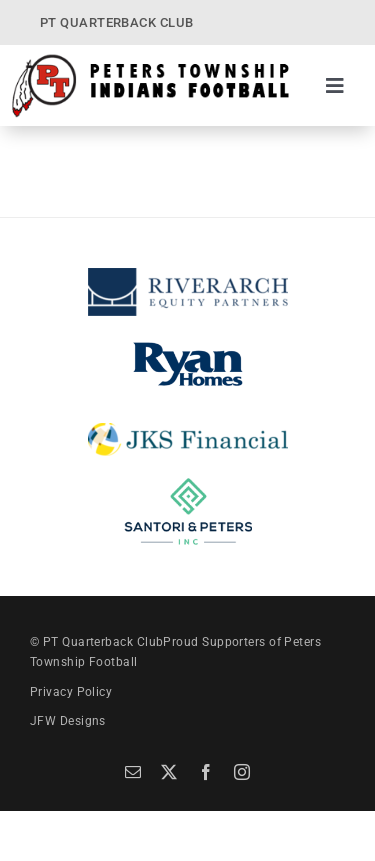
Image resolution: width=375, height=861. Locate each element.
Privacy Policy (71, 692)
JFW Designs (68, 721)
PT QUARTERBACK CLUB (117, 22)
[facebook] (206, 772)
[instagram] (242, 772)
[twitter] (169, 772)
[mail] (133, 772)
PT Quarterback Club (103, 642)
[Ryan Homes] (188, 343)
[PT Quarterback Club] (150, 60)
